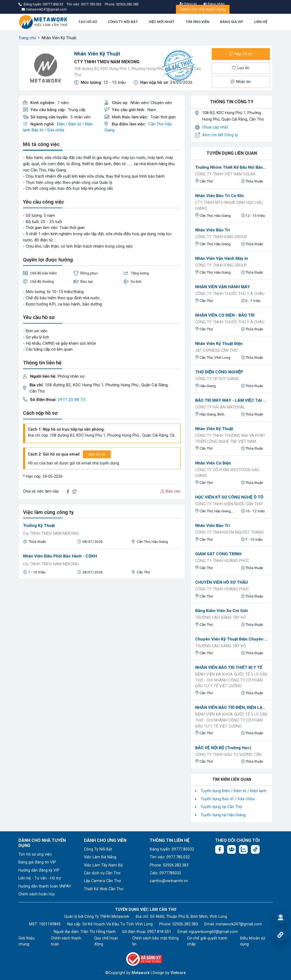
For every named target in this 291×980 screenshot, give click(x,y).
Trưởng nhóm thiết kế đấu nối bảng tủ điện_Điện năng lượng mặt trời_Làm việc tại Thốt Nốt (232, 167)
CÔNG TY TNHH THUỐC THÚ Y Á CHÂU (230, 294)
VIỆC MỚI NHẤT (162, 22)
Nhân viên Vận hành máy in (222, 258)
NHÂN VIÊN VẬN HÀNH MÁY (223, 287)
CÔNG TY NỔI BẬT (123, 22)
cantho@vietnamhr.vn (169, 881)
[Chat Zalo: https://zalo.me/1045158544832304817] (243, 849)
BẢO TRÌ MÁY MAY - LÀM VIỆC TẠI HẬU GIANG (232, 400)
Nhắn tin (241, 82)
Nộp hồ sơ (241, 54)
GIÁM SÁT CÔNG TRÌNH (218, 554)
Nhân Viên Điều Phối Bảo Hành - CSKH (60, 556)
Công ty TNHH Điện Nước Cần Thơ (229, 504)
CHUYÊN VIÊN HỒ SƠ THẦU (222, 582)
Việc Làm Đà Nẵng (100, 857)
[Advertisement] (102, 622)
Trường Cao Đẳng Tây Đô (221, 618)
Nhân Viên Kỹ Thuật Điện (219, 344)
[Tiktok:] (255, 849)
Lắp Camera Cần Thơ (102, 881)
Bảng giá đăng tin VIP (37, 862)
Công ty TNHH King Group (221, 237)
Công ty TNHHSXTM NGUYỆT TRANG (230, 532)
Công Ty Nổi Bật (98, 849)
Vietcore (178, 973)
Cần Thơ (156, 124)
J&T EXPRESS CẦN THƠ (216, 351)
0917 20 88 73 (71, 400)
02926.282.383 (127, 4)
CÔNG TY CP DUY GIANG (217, 379)
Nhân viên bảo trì (212, 230)
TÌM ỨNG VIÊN (197, 22)
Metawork (141, 973)
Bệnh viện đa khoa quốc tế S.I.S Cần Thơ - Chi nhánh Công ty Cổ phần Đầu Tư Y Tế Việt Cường (231, 680)
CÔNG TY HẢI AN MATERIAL (220, 407)
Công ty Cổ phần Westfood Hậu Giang (227, 473)
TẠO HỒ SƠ (88, 22)
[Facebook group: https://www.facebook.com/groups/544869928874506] (231, 849)
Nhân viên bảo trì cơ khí (219, 196)
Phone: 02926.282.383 (169, 865)
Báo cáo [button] (170, 491)
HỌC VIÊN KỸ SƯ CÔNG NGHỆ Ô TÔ (229, 497)
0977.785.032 (92, 4)
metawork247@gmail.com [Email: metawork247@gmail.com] (239, 924)
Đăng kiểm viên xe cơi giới (221, 611)
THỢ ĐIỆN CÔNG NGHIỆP (219, 372)
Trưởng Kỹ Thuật (39, 526)
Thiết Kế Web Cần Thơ (104, 889)
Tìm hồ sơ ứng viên (35, 854)
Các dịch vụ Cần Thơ (102, 873)
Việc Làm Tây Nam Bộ (103, 865)
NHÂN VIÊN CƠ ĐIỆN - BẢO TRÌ (225, 315)
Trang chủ (27, 38)
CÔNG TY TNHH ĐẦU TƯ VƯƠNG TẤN (228, 755)
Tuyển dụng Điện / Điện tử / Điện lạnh (233, 791)
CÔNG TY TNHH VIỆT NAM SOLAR (225, 174)
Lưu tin (241, 68)
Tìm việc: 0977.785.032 (170, 857)
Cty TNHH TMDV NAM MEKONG (107, 62)
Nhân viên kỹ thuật (214, 429)
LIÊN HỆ (261, 22)
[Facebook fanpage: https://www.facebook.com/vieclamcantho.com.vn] (220, 849)
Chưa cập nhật (215, 127)
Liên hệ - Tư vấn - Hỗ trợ (40, 878)
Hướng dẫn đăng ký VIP (39, 870)
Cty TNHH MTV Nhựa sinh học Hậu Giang (229, 206)
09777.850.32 (53, 4)
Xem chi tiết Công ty (220, 135)
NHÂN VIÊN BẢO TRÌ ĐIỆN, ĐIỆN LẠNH (232, 707)
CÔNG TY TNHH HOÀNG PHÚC (222, 561)
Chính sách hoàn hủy (37, 894)
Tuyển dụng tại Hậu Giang (223, 815)
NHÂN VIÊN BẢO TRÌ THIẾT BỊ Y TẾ (229, 667)
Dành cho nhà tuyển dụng (203, 9)
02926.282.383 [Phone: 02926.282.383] (185, 924)
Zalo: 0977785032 (165, 873)
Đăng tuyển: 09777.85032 (172, 849)
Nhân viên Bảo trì (212, 526)
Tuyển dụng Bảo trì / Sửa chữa (228, 799)
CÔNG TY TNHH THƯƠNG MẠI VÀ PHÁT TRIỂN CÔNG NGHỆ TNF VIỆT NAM (230, 439)
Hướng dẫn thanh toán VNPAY (45, 886)
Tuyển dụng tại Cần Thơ (221, 807)
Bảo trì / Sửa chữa (48, 130)
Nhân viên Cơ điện (213, 463)
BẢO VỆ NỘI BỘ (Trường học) (223, 748)
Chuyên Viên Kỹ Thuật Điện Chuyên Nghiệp (232, 639)
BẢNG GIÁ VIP (232, 22)
